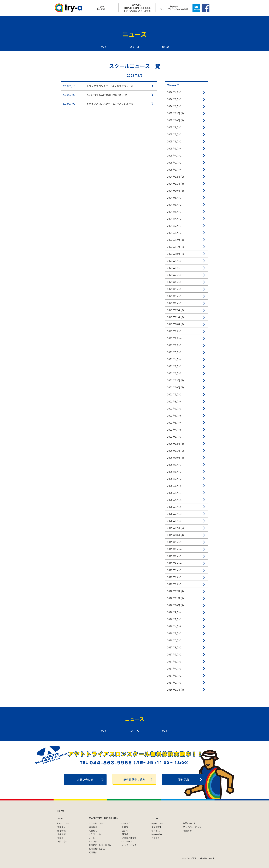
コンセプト (157, 827)
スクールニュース (97, 823)
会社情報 (61, 831)
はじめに (93, 827)
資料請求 (184, 780)
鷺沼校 (125, 834)
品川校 (125, 831)
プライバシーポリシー (193, 827)
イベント (93, 841)
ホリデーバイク (129, 845)
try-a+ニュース (158, 823)
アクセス (156, 838)
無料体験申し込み (134, 779)
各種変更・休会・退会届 (100, 845)
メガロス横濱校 (129, 838)
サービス (156, 831)
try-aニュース (63, 823)
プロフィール (63, 827)
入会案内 (93, 831)
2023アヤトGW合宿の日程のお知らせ (107, 95)
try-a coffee (157, 834)
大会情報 (61, 834)
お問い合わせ (85, 780)
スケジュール (95, 834)
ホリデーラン (128, 841)
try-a (104, 47)
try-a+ (166, 47)
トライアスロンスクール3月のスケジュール (110, 104)
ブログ (60, 838)
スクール (135, 47)
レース (92, 838)
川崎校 (125, 827)
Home (61, 811)
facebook (187, 831)
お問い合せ (62, 841)
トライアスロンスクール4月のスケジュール (110, 86)
